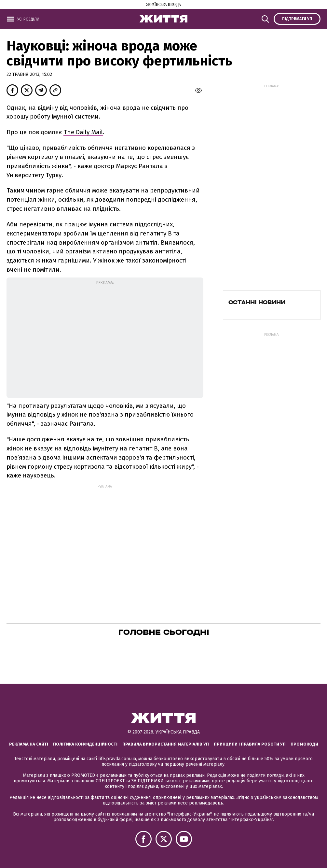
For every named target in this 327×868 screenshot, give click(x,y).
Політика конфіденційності (85, 744)
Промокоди (304, 744)
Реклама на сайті (29, 744)
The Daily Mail (83, 132)
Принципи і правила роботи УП (250, 744)
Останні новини (257, 302)
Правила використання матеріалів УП (166, 744)
